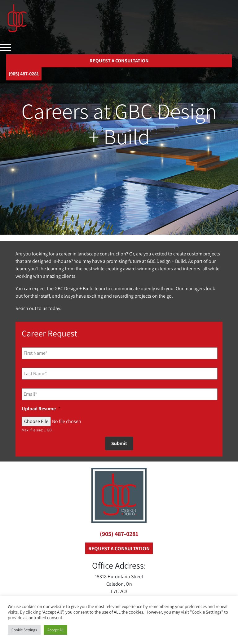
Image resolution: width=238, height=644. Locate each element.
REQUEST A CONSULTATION (119, 61)
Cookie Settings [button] (24, 630)
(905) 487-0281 (119, 534)
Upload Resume (41, 409)
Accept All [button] (55, 630)
